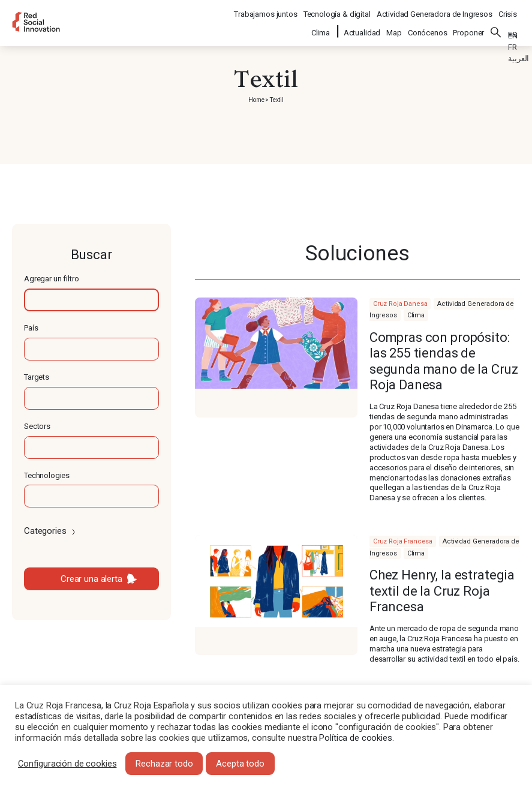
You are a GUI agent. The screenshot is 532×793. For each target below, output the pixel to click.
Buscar (496, 25)
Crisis (508, 9)
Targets (37, 377)
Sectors (37, 426)
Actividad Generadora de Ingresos (435, 9)
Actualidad (362, 25)
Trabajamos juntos (265, 9)
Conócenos (428, 25)
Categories (51, 531)
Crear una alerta (91, 579)
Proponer (468, 25)
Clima (321, 25)
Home (256, 100)
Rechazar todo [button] (164, 764)
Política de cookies (355, 738)
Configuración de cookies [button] (67, 764)
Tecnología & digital (337, 9)
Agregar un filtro (51, 279)
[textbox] (91, 300)
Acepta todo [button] (240, 764)
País (31, 328)
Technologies (47, 475)
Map (394, 25)
